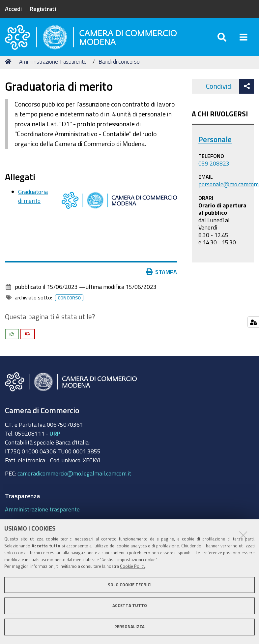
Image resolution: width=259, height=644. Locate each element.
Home (9, 67)
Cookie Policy (133, 566)
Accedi (13, 9)
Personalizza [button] (129, 627)
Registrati (43, 9)
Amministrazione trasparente (42, 514)
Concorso (69, 303)
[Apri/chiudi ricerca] (222, 39)
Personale (215, 145)
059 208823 (214, 169)
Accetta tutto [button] (130, 606)
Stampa (161, 277)
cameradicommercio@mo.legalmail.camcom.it (74, 478)
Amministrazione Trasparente (53, 67)
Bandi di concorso (119, 67)
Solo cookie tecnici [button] (130, 585)
